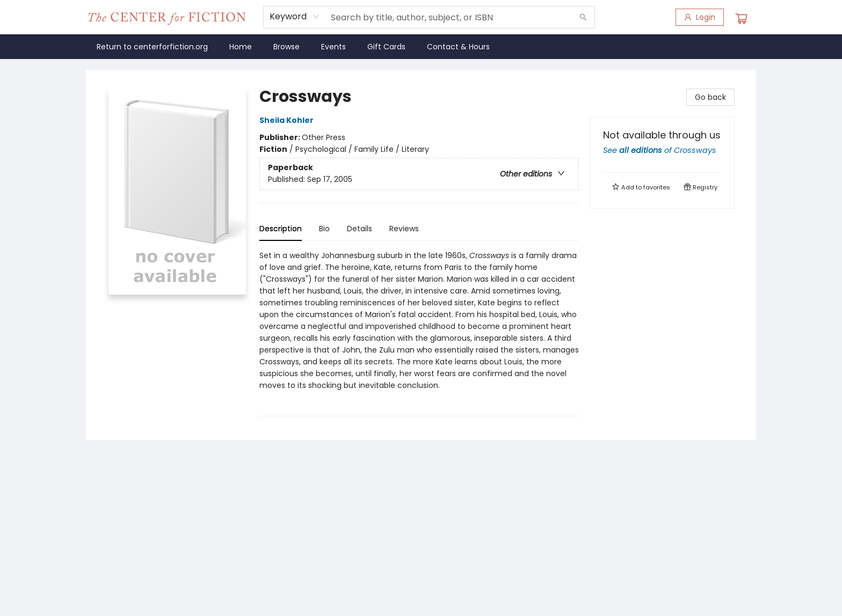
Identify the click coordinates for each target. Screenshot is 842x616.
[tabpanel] (419, 333)
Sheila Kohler (288, 120)
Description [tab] (281, 229)
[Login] (700, 17)
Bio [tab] (324, 229)
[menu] (421, 47)
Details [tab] (360, 229)
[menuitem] (152, 47)
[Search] (583, 17)
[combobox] (295, 17)
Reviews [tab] (404, 229)
